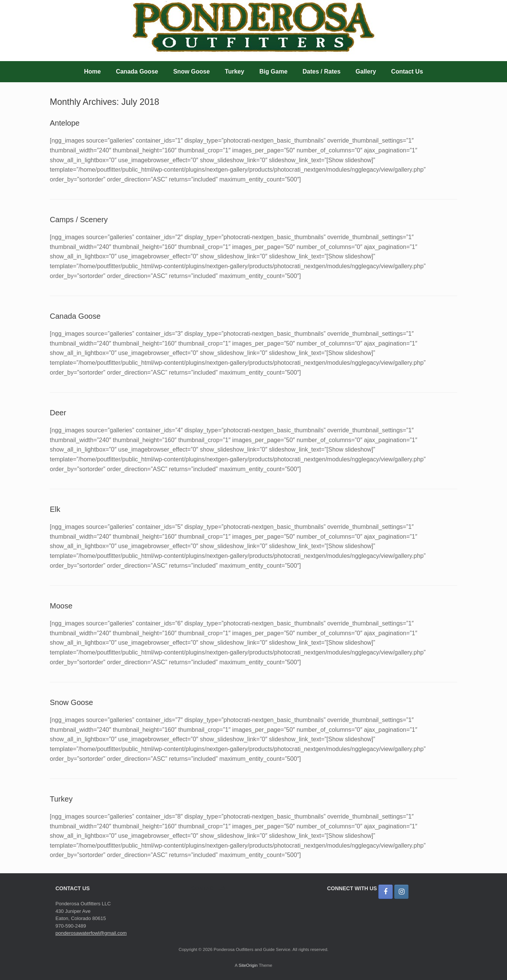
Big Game (273, 71)
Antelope (65, 123)
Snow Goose (191, 71)
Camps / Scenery (79, 220)
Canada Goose (137, 71)
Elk (55, 509)
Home (92, 71)
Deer (58, 413)
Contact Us (407, 71)
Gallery (366, 71)
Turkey (234, 71)
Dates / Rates (322, 71)
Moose (61, 606)
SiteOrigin (248, 965)
